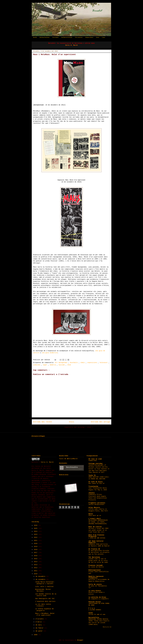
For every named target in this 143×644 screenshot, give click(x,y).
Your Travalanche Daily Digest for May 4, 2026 (98, 489)
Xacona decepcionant (96, 505)
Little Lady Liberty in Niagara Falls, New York (98, 510)
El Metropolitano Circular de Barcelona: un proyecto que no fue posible (99, 552)
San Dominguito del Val (45, 599)
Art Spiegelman (62, 363)
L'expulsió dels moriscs (45, 601)
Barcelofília (94, 618)
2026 (36, 525)
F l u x (92, 608)
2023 (36, 534)
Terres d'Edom (55, 37)
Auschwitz (74, 363)
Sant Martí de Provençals (67, 37)
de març (39, 625)
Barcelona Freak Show (45, 37)
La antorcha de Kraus (97, 597)
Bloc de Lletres (95, 527)
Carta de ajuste (95, 584)
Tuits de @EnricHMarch (68, 459)
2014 (36, 562)
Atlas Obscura (94, 508)
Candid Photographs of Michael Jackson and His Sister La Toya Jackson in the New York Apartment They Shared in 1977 (99, 469)
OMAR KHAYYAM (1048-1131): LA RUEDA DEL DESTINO (99, 478)
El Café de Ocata (96, 482)
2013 (36, 565)
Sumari (98, 37)
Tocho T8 (92, 475)
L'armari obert (95, 519)
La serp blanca (95, 591)
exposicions (93, 363)
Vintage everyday (96, 464)
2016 (36, 556)
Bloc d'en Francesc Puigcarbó (96, 536)
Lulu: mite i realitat (44, 587)
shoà (69, 365)
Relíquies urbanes (89, 37)
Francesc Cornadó (96, 565)
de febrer (40, 628)
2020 (36, 544)
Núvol (91, 514)
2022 (36, 537)
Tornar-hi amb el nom (97, 614)
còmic (83, 363)
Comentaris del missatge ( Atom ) (78, 427)
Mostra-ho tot (107, 627)
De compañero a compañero (99, 599)
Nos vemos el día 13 (96, 483)
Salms (91, 613)
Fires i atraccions (79, 37)
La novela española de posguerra (44, 610)
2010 (36, 574)
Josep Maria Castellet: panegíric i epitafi (45, 583)
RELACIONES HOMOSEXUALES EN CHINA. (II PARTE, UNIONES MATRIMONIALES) (98, 522)
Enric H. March (47, 462)
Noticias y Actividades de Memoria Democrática (99, 580)
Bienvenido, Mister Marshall (43, 590)
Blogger (80, 640)
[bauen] (92, 493)
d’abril (39, 622)
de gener (39, 631)
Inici (71, 422)
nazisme (62, 365)
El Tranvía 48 (94, 549)
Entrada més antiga (100, 422)
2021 (36, 541)
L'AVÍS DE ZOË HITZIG (97, 538)
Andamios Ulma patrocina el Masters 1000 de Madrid (99, 545)
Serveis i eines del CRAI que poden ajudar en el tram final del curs (99, 530)
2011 (36, 571)
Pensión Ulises (95, 602)
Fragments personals (97, 503)
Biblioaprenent (95, 570)
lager (45, 365)
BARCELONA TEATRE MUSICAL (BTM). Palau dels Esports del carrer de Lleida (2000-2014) (99, 622)
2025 (36, 528)
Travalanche (93, 486)
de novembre (41, 579)
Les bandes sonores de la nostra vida (46, 595)
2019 (36, 547)
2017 (36, 553)
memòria (53, 365)
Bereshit (35, 37)
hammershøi (93, 461)
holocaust (104, 363)
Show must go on (95, 516)
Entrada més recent (43, 422)
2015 (36, 559)
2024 (36, 531)
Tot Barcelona (94, 557)
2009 (36, 635)
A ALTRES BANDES (95, 610)
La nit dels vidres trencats (43, 605)
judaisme (37, 365)
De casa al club (95, 459)
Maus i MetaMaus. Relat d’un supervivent (45, 614)
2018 (36, 550)
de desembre (41, 576)
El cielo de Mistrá (96, 567)
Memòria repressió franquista (96, 577)
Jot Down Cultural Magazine (96, 542)
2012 (36, 568)
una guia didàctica (50, 353)
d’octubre (40, 619)
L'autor (104, 37)
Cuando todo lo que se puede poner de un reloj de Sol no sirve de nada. (99, 561)
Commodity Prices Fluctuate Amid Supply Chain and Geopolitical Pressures (98, 497)
